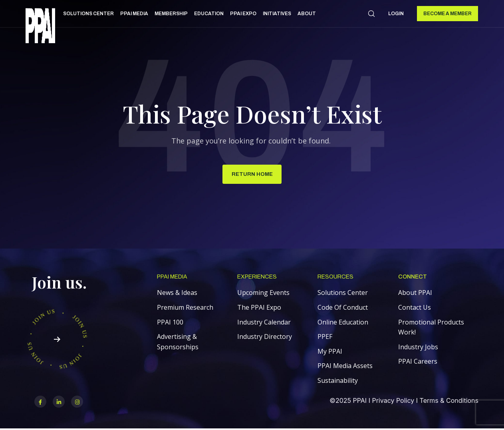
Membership (171, 14)
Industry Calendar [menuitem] (264, 323)
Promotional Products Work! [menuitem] (431, 328)
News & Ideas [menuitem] (177, 294)
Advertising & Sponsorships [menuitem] (178, 343)
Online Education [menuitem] (343, 323)
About (307, 14)
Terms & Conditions (449, 402)
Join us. (59, 283)
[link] (40, 27)
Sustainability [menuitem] (338, 382)
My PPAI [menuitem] (330, 352)
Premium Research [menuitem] (185, 309)
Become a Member (447, 14)
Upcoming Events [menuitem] (263, 294)
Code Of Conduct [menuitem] (343, 309)
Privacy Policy (393, 402)
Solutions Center (88, 14)
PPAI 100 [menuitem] (170, 323)
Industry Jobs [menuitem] (418, 348)
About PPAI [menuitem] (415, 294)
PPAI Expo (243, 14)
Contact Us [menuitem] (415, 309)
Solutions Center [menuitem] (343, 294)
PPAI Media (134, 14)
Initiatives (277, 14)
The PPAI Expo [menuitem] (259, 309)
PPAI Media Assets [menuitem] (345, 367)
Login (396, 14)
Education (209, 14)
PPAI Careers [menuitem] (418, 362)
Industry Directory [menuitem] (265, 338)
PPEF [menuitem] (325, 338)
